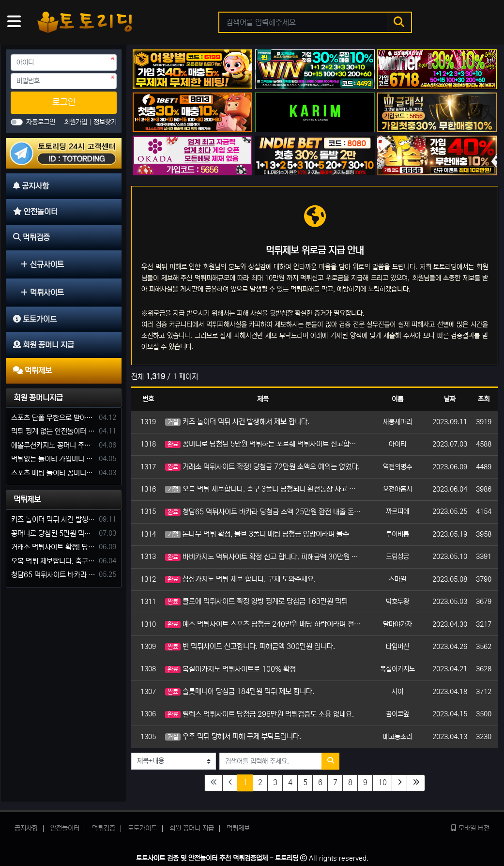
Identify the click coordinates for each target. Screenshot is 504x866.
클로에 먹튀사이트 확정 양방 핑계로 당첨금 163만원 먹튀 (256, 601)
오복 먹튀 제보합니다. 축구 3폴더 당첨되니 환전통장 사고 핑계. (263, 489)
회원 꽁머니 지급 (192, 828)
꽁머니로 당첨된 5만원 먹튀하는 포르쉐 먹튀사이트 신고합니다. (263, 444)
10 (382, 782)
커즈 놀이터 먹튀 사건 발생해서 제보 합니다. (237, 422)
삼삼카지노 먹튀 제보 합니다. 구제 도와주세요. (240, 579)
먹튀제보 (27, 499)
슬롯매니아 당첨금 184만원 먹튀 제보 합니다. (240, 691)
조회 (484, 399)
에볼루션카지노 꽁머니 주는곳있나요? (53, 445)
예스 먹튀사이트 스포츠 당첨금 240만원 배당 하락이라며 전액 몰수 (263, 624)
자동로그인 (41, 122)
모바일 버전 (470, 828)
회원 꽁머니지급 (38, 398)
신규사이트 (42, 264)
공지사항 (26, 828)
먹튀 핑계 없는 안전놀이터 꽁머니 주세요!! (53, 431)
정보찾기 (105, 122)
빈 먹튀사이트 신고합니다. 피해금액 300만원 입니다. (250, 646)
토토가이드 (142, 828)
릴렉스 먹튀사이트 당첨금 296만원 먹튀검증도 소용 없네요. (260, 714)
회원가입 (76, 122)
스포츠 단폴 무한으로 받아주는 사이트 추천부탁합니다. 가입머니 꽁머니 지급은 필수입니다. (53, 418)
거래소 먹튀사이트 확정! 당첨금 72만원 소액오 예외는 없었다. (262, 467)
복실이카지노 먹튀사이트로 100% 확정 (230, 669)
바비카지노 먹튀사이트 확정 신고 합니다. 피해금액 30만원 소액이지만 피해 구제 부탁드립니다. (263, 557)
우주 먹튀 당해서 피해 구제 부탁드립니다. (233, 736)
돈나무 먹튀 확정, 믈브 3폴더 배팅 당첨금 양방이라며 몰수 (257, 534)
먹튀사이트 (42, 293)
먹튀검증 (104, 828)
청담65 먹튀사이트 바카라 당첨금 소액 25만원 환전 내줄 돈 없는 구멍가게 (263, 512)
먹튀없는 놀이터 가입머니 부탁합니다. (53, 459)
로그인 (64, 102)
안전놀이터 (65, 828)
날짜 (450, 399)
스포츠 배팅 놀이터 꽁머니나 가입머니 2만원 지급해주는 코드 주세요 (53, 473)
